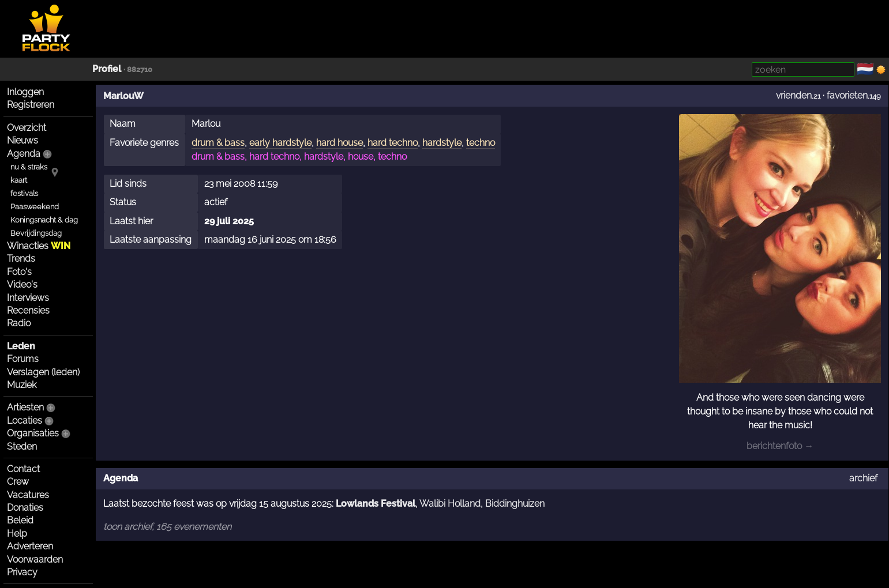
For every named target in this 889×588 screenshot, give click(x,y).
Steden (22, 446)
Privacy (22, 572)
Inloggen (25, 92)
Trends (21, 259)
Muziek (22, 385)
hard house (340, 143)
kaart (19, 180)
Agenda (24, 154)
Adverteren (30, 546)
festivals (24, 193)
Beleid (20, 520)
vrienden (794, 95)
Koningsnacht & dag (44, 220)
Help (17, 534)
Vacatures (28, 495)
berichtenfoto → (780, 446)
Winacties (39, 246)
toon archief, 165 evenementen (167, 527)
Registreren (31, 105)
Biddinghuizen (515, 504)
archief (863, 478)
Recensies (28, 310)
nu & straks (29, 167)
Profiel (107, 69)
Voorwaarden (35, 559)
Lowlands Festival (376, 504)
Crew (18, 482)
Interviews (28, 298)
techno (481, 143)
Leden (21, 346)
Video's (22, 284)
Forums (23, 359)
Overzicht (27, 128)
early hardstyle (280, 143)
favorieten (847, 95)
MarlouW (123, 96)
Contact (23, 469)
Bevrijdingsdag (36, 233)
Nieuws (22, 140)
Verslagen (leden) (43, 372)
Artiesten (25, 407)
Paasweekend (35, 207)
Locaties (25, 421)
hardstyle (442, 143)
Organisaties (33, 433)
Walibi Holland (450, 504)
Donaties (25, 508)
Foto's (19, 272)
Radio (19, 323)
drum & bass (218, 143)
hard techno (393, 143)
